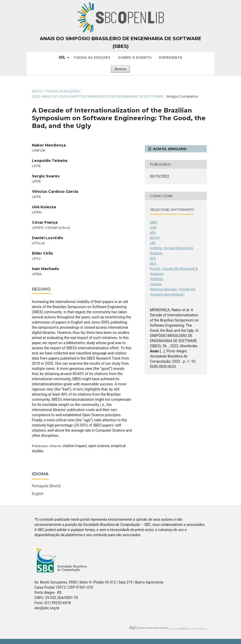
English (38, 494)
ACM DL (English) (169, 149)
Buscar (120, 69)
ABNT (154, 222)
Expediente (171, 57)
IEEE (153, 258)
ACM (153, 228)
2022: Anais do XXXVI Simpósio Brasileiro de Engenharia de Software (98, 96)
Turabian (156, 284)
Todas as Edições (92, 57)
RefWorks (157, 279)
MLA (153, 264)
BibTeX (155, 238)
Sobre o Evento (135, 57)
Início (37, 91)
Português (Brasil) (46, 486)
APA (153, 233)
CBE (153, 243)
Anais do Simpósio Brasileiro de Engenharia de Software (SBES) (120, 42)
